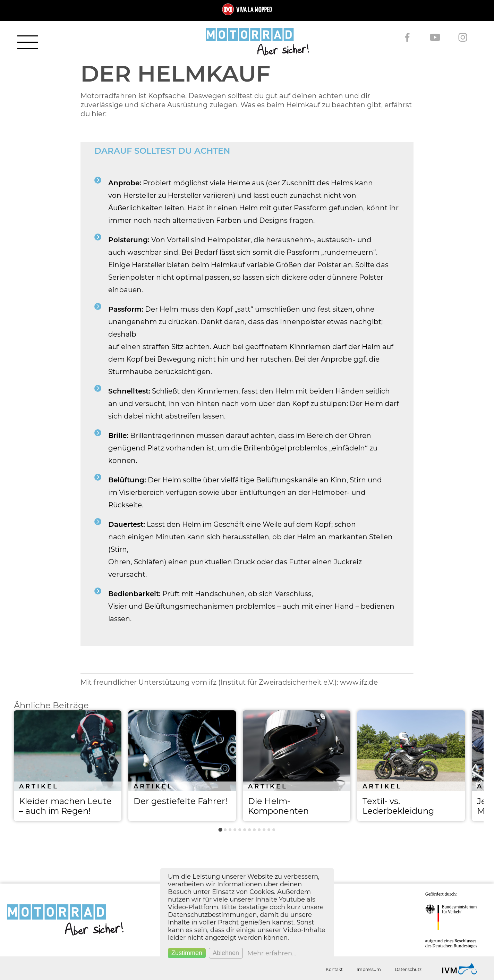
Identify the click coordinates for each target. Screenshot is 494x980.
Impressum (369, 969)
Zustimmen (187, 953)
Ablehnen (226, 953)
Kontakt (334, 969)
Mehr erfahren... (272, 953)
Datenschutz (408, 969)
